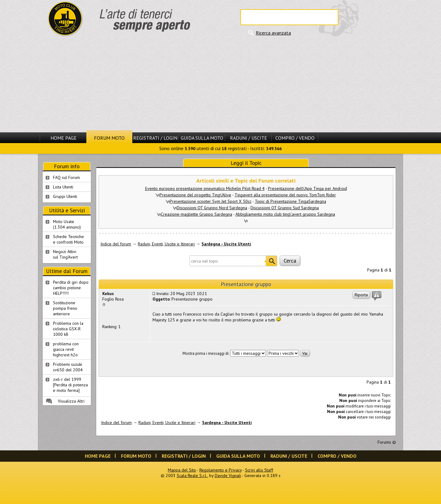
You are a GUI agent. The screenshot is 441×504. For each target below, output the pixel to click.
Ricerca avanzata (273, 33)
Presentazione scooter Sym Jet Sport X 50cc (211, 201)
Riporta (361, 295)
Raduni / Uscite (249, 138)
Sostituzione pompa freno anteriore (65, 308)
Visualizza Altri (71, 401)
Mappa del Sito (182, 470)
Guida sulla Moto (202, 138)
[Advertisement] (221, 84)
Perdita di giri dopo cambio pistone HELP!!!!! (71, 288)
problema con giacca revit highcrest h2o (66, 349)
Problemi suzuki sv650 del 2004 (68, 367)
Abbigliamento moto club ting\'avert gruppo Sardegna (285, 214)
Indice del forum (116, 244)
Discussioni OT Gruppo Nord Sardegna (212, 208)
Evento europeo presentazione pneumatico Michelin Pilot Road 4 (205, 188)
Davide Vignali (228, 476)
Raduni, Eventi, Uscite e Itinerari (166, 244)
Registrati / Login (155, 138)
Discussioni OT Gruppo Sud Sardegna (285, 208)
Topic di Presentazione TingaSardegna (290, 201)
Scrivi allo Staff (259, 470)
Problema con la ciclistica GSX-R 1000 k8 (68, 329)
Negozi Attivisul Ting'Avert (65, 254)
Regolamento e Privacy (221, 470)
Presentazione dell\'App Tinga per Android (307, 188)
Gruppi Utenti (65, 196)
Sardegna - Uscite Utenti (226, 244)
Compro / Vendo (295, 138)
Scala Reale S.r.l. (192, 476)
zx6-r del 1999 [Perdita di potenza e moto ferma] (70, 385)
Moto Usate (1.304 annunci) (67, 224)
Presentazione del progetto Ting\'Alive (195, 195)
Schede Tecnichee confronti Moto (68, 239)
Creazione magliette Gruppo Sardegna (196, 214)
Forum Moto (109, 138)
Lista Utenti (63, 187)
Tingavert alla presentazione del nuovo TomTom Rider (285, 195)
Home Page (64, 138)
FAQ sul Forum (66, 177)
